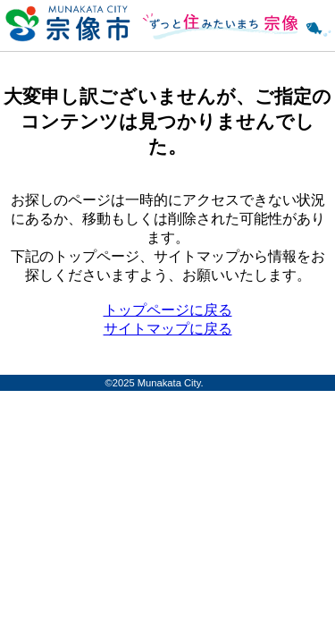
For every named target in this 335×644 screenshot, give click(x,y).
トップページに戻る (168, 310)
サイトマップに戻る (168, 329)
